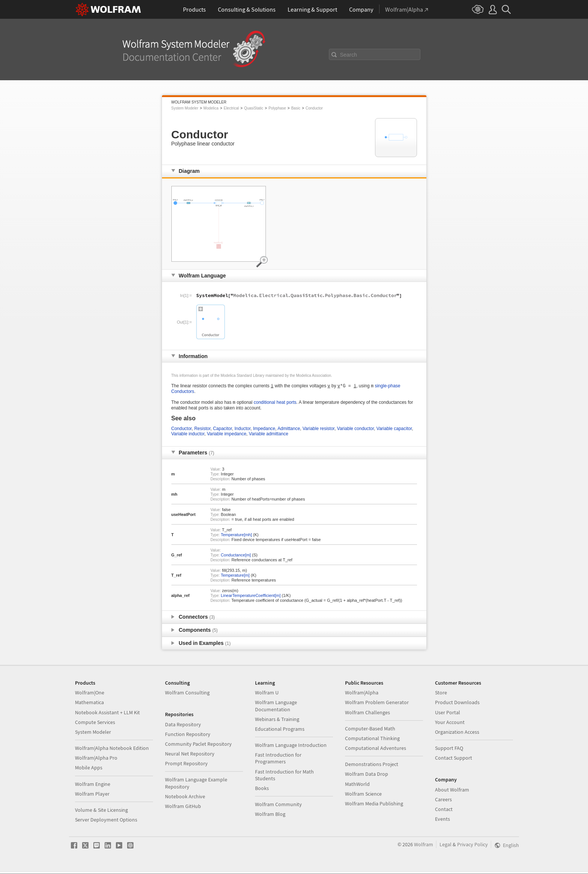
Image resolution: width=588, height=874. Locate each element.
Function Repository (188, 736)
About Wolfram (452, 791)
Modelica (211, 108)
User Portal (448, 714)
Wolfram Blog (270, 816)
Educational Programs (280, 730)
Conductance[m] (236, 556)
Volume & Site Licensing (101, 811)
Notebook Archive (185, 798)
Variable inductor (188, 435)
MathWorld (357, 786)
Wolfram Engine (93, 786)
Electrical (231, 108)
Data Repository (183, 726)
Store (441, 694)
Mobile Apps (89, 769)
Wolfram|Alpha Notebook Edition (112, 750)
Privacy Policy (472, 846)
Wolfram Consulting (187, 694)
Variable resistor (319, 430)
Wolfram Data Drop (367, 775)
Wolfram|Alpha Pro (96, 759)
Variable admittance (269, 435)
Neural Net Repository (190, 755)
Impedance (264, 430)
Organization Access (457, 733)
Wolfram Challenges (367, 714)
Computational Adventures (376, 750)
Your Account (450, 724)
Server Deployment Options (106, 821)
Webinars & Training (277, 721)
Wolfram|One (90, 694)
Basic (295, 108)
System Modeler (185, 108)
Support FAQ (449, 750)
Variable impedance (227, 435)
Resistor (202, 430)
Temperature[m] (235, 577)
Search (349, 55)
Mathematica (89, 704)
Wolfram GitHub (183, 808)
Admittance (289, 430)
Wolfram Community (278, 806)
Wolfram (424, 846)
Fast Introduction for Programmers (278, 760)
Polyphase (277, 108)
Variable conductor (356, 430)
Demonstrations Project (372, 766)
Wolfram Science (363, 795)
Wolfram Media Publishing (374, 805)
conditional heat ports (275, 404)
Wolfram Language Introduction (291, 747)
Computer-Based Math (370, 730)
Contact (444, 811)
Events (442, 820)
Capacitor (223, 430)
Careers (443, 801)
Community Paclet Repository (198, 745)
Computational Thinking (372, 740)
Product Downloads (457, 704)
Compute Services (95, 724)
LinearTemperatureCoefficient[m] (251, 597)
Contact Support (454, 759)
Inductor (242, 430)
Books (262, 790)
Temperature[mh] (236, 536)
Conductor (314, 108)
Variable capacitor (394, 430)
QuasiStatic (254, 108)
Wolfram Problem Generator (377, 704)
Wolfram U (267, 694)
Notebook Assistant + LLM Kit (107, 714)
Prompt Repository (186, 765)
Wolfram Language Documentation (276, 707)
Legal (445, 846)
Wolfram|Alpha (362, 694)
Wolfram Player (92, 795)
